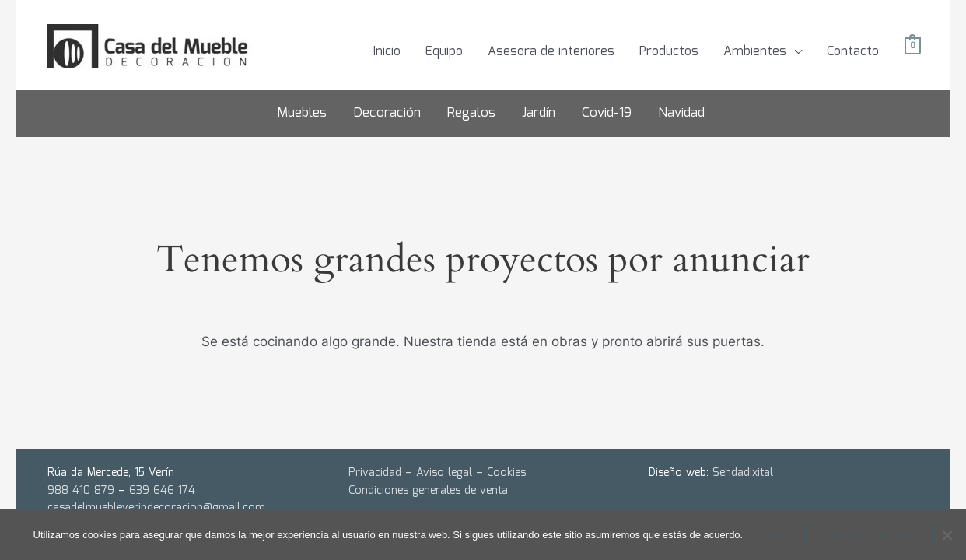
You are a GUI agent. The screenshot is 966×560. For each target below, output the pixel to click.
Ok (773, 535)
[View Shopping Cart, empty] (913, 46)
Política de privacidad (869, 535)
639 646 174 (162, 491)
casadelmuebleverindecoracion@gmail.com (156, 508)
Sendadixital (743, 473)
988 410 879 (81, 491)
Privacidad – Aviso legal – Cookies (437, 473)
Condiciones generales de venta (428, 491)
